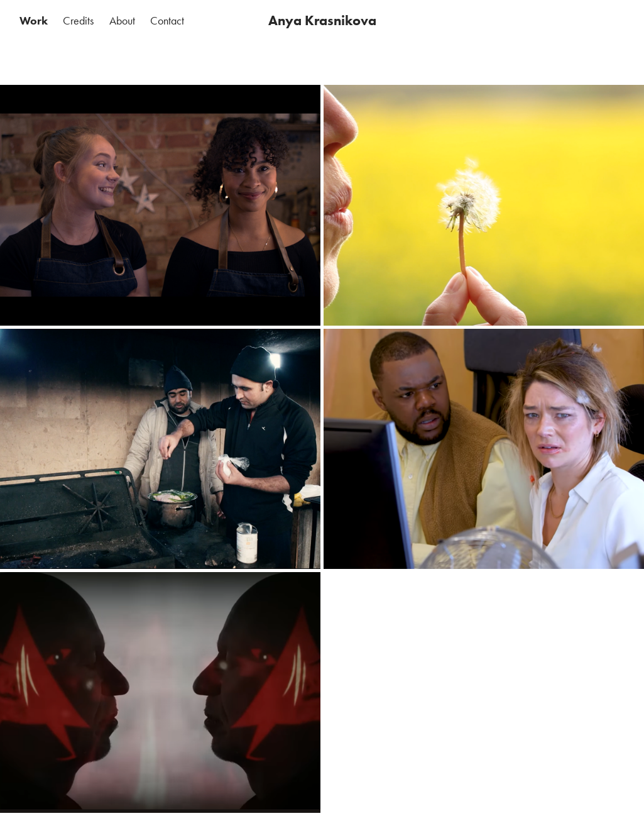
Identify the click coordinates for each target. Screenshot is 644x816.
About (122, 21)
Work (34, 21)
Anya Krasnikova (322, 20)
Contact (167, 21)
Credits (78, 21)
